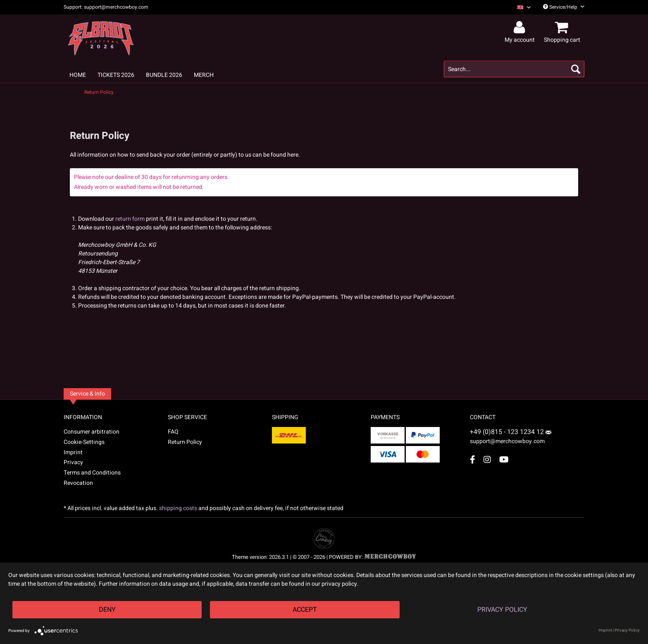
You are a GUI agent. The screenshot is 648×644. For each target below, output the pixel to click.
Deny (107, 610)
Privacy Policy (502, 610)
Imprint (73, 452)
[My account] (521, 28)
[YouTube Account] (504, 459)
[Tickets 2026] (116, 75)
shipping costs (178, 508)
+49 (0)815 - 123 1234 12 (508, 432)
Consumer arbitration (92, 432)
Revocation (78, 483)
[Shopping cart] (563, 28)
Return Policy (185, 442)
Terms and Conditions (92, 473)
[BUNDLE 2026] (164, 75)
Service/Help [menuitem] (564, 7)
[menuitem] (521, 7)
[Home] (78, 75)
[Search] (576, 69)
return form (130, 219)
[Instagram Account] (487, 459)
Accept (305, 610)
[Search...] (514, 69)
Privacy (73, 462)
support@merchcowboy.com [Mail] (511, 438)
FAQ (173, 432)
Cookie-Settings (84, 442)
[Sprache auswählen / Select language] (524, 7)
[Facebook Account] (473, 459)
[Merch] (204, 75)
